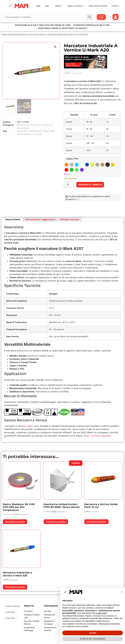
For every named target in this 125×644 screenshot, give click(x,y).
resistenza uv (25, 134)
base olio (23, 131)
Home (38, 6)
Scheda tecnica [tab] (70, 219)
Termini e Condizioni (12, 606)
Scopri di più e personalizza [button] (93, 639)
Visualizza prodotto (15, 522)
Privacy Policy (10, 618)
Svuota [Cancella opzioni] (66, 174)
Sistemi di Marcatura (18, 34)
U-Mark (30, 426)
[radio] (66, 165)
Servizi (59, 6)
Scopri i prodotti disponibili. (98, 436)
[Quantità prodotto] (69, 185)
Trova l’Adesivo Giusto (98, 6)
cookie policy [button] (101, 613)
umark (38, 134)
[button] (55, 47)
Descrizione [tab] (13, 219)
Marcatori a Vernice (37, 34)
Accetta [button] (93, 633)
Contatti (115, 6)
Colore (69, 159)
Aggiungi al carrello (90, 185)
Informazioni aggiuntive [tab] (40, 219)
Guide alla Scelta (76, 6)
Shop (48, 6)
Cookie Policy (10, 612)
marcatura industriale (42, 131)
